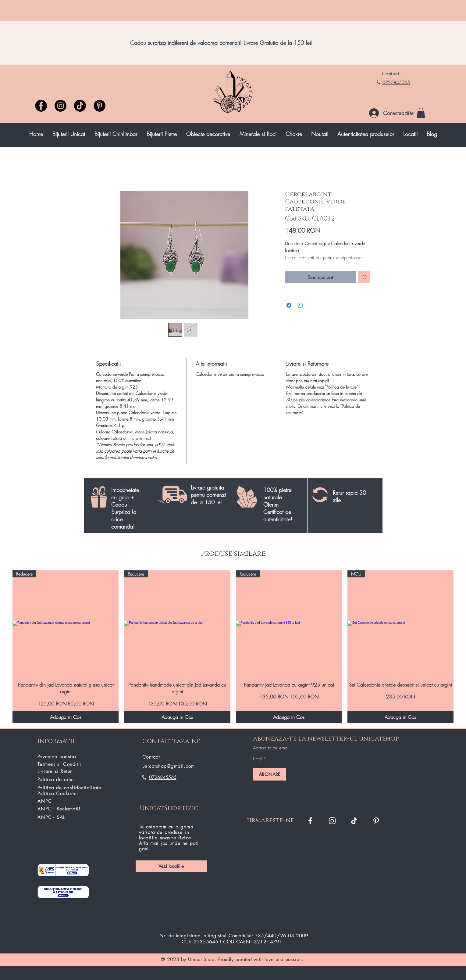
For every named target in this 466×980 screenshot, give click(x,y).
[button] (421, 113)
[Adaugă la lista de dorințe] (364, 277)
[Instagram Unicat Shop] (332, 821)
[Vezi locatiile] (171, 866)
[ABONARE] (270, 774)
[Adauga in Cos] (66, 717)
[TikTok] (354, 821)
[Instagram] (60, 106)
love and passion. (284, 960)
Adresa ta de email (271, 748)
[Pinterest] (100, 106)
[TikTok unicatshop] (80, 106)
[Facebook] (41, 106)
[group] (233, 647)
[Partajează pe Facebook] (289, 305)
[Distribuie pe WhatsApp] (301, 305)
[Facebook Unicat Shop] (310, 821)
